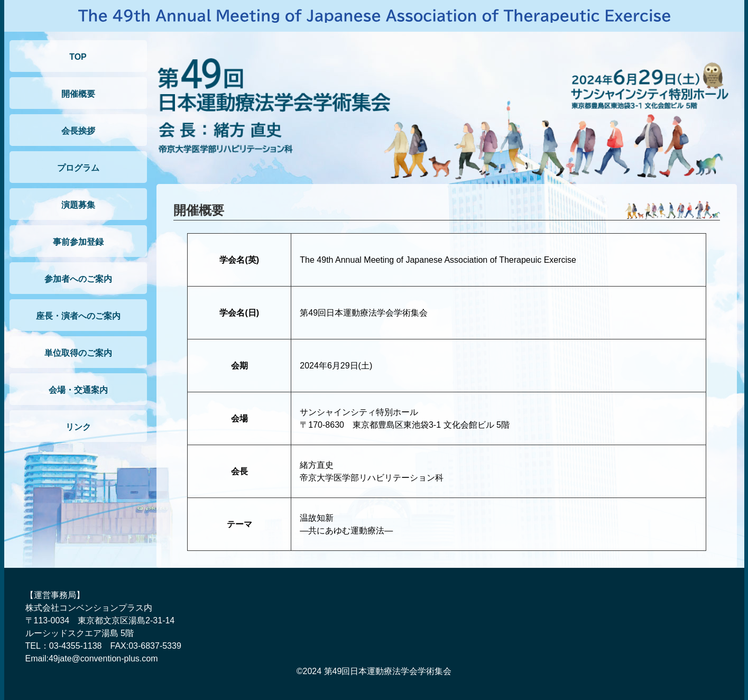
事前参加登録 (78, 242)
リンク (78, 427)
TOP (78, 57)
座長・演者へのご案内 (78, 316)
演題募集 (78, 205)
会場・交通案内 (78, 390)
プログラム (78, 168)
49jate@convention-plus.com (103, 658)
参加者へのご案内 (78, 279)
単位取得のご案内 (78, 353)
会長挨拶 (78, 131)
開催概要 (78, 94)
